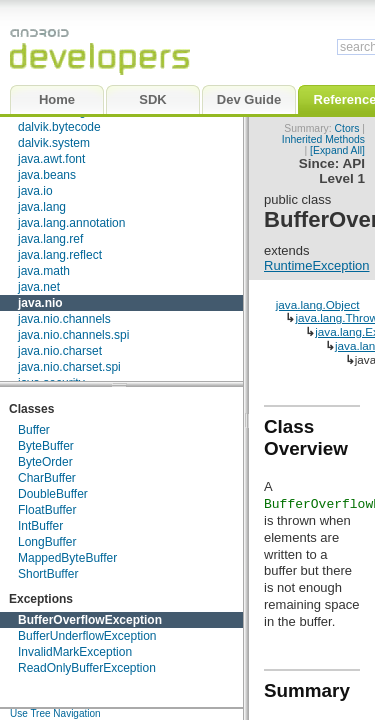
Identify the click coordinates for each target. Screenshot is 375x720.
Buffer (34, 430)
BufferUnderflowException (87, 636)
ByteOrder (45, 462)
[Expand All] (337, 150)
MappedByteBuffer (67, 558)
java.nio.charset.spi (69, 367)
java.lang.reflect (60, 255)
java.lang (42, 207)
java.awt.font (51, 159)
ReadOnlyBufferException (87, 668)
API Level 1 (342, 171)
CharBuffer (47, 478)
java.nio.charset (60, 351)
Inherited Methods (323, 139)
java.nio (40, 303)
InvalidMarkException (75, 652)
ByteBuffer (46, 446)
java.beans (47, 175)
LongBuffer (47, 542)
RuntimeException (317, 265)
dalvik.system (54, 143)
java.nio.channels (64, 319)
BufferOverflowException (90, 620)
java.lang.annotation (71, 223)
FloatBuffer (47, 510)
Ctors (347, 128)
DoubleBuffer (53, 494)
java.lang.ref (50, 239)
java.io (35, 191)
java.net (39, 287)
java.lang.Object (318, 304)
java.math (44, 271)
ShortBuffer (48, 574)
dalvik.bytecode (59, 127)
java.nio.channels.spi (73, 335)
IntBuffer (40, 526)
